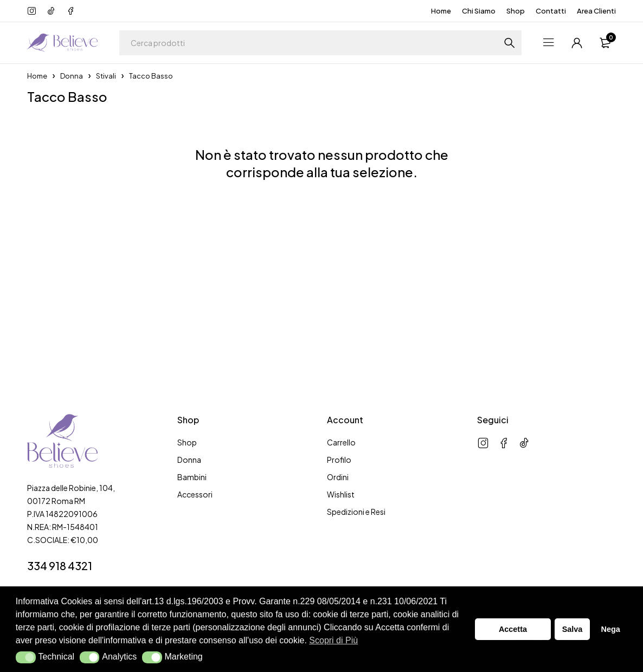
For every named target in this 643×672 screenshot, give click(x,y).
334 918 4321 (60, 566)
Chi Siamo (479, 11)
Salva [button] (573, 629)
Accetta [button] (513, 629)
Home (441, 11)
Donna (72, 76)
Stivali (106, 76)
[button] (26, 657)
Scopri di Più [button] (333, 640)
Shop (516, 11)
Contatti (551, 11)
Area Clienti (596, 11)
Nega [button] (610, 629)
